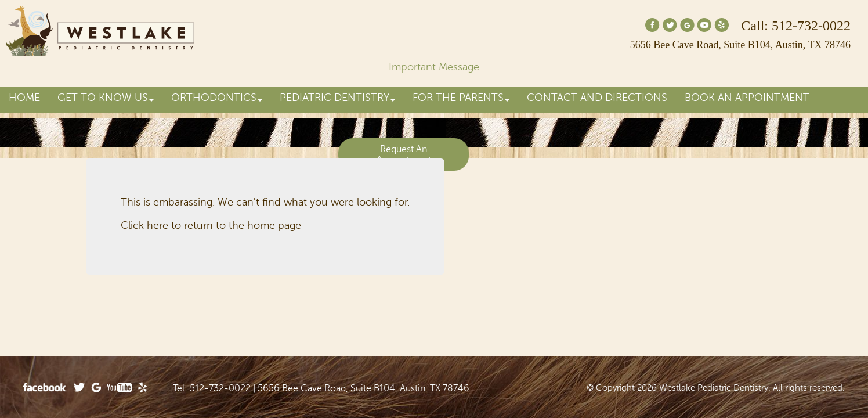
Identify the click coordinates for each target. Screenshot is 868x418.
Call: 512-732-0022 (796, 26)
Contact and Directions (597, 98)
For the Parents (461, 98)
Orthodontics (217, 98)
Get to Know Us (106, 98)
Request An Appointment (404, 154)
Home (24, 98)
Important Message (434, 67)
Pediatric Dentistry (337, 98)
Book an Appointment (747, 98)
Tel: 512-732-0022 (212, 388)
